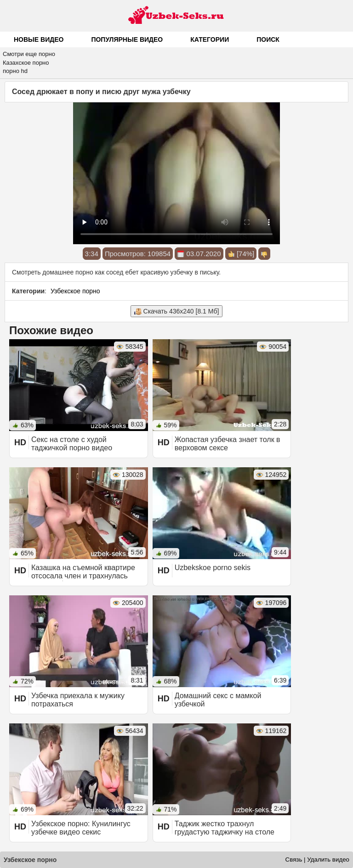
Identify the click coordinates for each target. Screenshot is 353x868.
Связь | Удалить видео (317, 860)
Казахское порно (26, 63)
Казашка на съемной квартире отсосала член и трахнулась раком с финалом (83, 576)
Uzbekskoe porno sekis (213, 568)
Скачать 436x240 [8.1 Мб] (177, 311)
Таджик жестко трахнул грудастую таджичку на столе (225, 828)
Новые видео (39, 39)
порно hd (15, 71)
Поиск (268, 39)
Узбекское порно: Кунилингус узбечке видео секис (81, 828)
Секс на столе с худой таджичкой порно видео (72, 444)
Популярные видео (127, 39)
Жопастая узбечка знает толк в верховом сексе (228, 444)
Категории (210, 39)
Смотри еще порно (29, 54)
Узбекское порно (75, 291)
